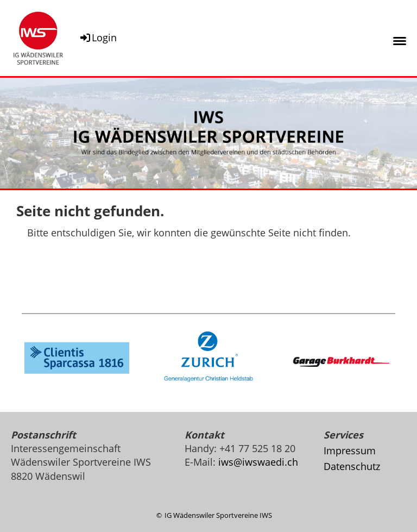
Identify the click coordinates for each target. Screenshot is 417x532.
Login (98, 37)
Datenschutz (352, 466)
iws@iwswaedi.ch (258, 462)
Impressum (350, 450)
